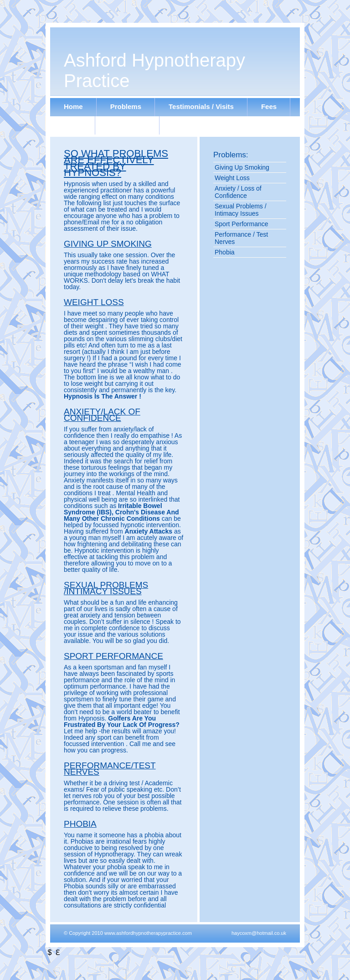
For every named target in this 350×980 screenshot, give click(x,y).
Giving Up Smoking (242, 167)
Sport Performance (242, 224)
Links (73, 125)
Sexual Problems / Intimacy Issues (241, 210)
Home (73, 106)
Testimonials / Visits (201, 106)
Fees (269, 106)
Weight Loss (232, 178)
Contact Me (127, 125)
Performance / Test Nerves (241, 238)
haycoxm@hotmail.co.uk (259, 933)
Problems (126, 106)
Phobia (225, 252)
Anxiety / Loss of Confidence (238, 192)
